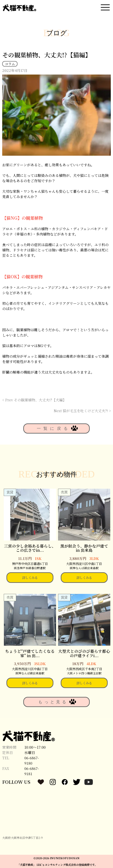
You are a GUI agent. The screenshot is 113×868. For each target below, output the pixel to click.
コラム (10, 64)
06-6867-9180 (32, 760)
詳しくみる (30, 577)
